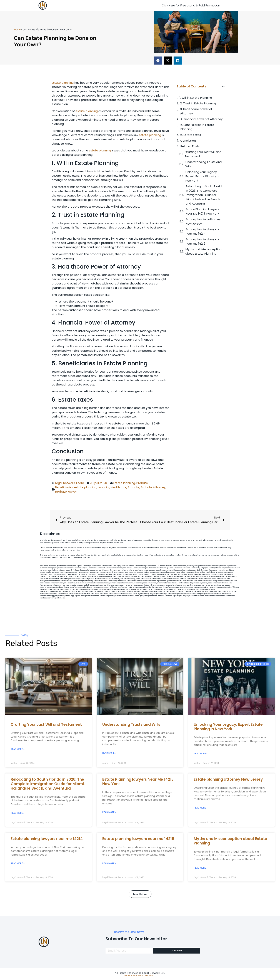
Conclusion (188, 141)
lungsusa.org (114, 592)
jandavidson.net (45, 596)
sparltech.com (60, 598)
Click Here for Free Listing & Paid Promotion (191, 5)
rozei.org (123, 570)
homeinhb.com (69, 587)
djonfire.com (192, 594)
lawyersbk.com (192, 581)
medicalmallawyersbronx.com (205, 574)
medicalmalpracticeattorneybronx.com (220, 572)
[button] (158, 61)
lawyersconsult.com (132, 596)
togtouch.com (161, 581)
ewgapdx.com (122, 579)
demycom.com (62, 572)
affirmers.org (145, 594)
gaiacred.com (107, 589)
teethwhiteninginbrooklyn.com (94, 585)
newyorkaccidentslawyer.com (139, 592)
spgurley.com (68, 579)
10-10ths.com (161, 566)
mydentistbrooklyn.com (149, 585)
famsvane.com (45, 585)
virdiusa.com (111, 574)
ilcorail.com (185, 583)
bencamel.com (143, 587)
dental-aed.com (200, 572)
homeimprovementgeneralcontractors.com (144, 589)
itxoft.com (51, 598)
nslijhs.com (232, 570)
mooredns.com (45, 583)
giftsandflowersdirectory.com (227, 581)
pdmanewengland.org (107, 596)
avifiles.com (114, 587)
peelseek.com (226, 594)
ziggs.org (74, 596)
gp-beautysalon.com (77, 583)
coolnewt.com (127, 594)
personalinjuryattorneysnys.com (61, 594)
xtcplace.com (183, 594)
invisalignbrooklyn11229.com (229, 587)
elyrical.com (75, 570)
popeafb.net (120, 577)
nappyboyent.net (57, 596)
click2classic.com (188, 587)
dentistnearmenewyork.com (60, 583)
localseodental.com (193, 579)
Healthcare (118, 487)
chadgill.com (90, 566)
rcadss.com (233, 592)
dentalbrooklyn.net (46, 579)
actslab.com (181, 568)
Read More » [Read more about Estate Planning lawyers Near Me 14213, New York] (109, 812)
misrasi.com (159, 572)
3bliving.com (109, 583)
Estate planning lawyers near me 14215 (202, 241)
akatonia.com (176, 583)
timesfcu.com (181, 581)
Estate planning (63, 83)
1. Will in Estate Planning (196, 98)
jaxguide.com (55, 577)
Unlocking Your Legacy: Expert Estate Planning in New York (203, 176)
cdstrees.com (230, 596)
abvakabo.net (170, 566)
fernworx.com (115, 570)
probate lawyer (66, 492)
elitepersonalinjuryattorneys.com (201, 583)
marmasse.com (210, 596)
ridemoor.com (225, 579)
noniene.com (140, 570)
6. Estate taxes (191, 135)
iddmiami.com (220, 596)
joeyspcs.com (79, 587)
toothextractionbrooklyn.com (50, 589)
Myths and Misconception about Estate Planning (203, 251)
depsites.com (216, 592)
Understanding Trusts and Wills (203, 164)
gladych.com (201, 570)
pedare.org (142, 566)
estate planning (87, 111)
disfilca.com (153, 596)
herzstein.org (131, 570)
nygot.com (67, 596)
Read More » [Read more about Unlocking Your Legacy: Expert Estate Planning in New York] (201, 754)
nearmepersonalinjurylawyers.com (182, 574)
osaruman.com (45, 577)
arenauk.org (160, 570)
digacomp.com (65, 570)
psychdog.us (118, 583)
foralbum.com (127, 583)
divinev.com (146, 574)
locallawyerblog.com (137, 572)
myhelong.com (211, 589)
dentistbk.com (123, 587)
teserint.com (98, 589)
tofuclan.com (163, 589)
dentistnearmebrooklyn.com (222, 583)
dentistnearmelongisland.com (114, 585)
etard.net (77, 592)
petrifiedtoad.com (212, 570)
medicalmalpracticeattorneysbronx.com (183, 592)
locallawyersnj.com (170, 572)
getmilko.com (201, 589)
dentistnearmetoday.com (118, 568)
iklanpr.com (190, 568)
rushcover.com (151, 566)
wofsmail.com (58, 579)
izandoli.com (98, 594)
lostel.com (44, 598)
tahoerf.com (236, 568)
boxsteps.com (99, 583)
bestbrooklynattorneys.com (134, 577)
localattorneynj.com (164, 594)
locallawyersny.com (67, 589)
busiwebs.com (117, 594)
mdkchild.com (100, 566)
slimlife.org (183, 570)
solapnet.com (201, 585)
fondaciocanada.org (175, 587)
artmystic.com (163, 596)
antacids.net (83, 572)
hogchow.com (232, 566)
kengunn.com (86, 568)
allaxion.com (220, 574)
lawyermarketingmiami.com (160, 574)
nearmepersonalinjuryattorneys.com (207, 587)
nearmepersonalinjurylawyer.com (52, 568)
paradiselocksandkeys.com (177, 585)
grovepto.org (144, 596)
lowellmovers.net (115, 572)
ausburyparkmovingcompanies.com (218, 585)
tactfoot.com (200, 596)
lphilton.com (228, 574)
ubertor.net (191, 572)
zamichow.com (105, 570)
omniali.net (168, 570)
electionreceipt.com (204, 592)
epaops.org (201, 594)
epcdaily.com (171, 581)
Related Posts (190, 146)
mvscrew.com (104, 572)
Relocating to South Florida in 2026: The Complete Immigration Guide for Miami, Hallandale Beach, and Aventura (205, 195)
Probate (142, 483)
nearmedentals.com (57, 587)
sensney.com (141, 568)
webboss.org (102, 574)
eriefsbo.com (88, 589)
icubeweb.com (104, 587)
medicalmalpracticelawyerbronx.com (129, 574)
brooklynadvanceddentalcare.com (52, 581)
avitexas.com (172, 579)
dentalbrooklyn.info (161, 579)
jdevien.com (140, 579)
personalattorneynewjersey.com (186, 566)
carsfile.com (191, 585)
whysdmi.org (207, 577)
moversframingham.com (133, 585)
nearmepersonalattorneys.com (73, 585)
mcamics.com (92, 574)
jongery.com (207, 568)
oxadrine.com (89, 583)
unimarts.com (149, 572)
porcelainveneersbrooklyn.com (156, 568)
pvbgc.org (153, 594)
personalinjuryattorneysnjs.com (86, 581)
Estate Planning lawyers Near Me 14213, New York (202, 211)
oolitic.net (175, 570)
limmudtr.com (105, 592)
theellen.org (131, 579)
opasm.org (225, 592)
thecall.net (64, 577)
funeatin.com (173, 589)
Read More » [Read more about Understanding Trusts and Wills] (109, 753)
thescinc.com (131, 568)
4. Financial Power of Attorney (202, 119)
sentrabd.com (192, 570)
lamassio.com (45, 594)
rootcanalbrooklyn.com (138, 581)
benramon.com (89, 594)
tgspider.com (45, 572)
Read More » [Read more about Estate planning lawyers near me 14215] (109, 863)
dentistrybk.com (156, 583)
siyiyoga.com (191, 589)
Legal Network (150, 975)
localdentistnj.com (131, 566)
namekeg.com (45, 570)
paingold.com (190, 596)
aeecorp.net (44, 566)
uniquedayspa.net (83, 596)
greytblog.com (155, 592)
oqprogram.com (221, 566)
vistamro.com (95, 596)
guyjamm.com (172, 568)
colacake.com (163, 585)
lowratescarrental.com (219, 577)
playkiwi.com (153, 587)
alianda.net (52, 566)
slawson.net (77, 568)
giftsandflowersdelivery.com (66, 566)
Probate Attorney (153, 487)
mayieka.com (226, 568)
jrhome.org (136, 594)
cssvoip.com (72, 577)
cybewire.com (211, 581)
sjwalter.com (232, 577)
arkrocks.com (85, 592)
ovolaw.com (165, 592)
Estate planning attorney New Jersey (203, 221)
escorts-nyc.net (69, 581)
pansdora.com (95, 592)
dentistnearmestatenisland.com (105, 577)
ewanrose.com (120, 596)
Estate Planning (124, 483)
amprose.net (83, 574)
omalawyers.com (79, 579)
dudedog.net (198, 568)
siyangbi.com (79, 589)
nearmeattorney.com (161, 577)
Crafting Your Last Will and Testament (203, 154)
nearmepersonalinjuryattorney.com (52, 592)
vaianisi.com (201, 581)
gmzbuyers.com (100, 579)
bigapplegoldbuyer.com (121, 589)
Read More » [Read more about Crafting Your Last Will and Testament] (18, 749)
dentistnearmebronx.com (48, 574)
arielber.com (167, 583)
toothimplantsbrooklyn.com (120, 581)
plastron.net (90, 577)
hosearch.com (163, 587)
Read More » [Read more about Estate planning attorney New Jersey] (201, 808)
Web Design (138, 975)
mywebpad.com (93, 572)
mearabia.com (151, 581)
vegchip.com (120, 566)
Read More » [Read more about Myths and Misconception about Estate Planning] (201, 868)
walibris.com (69, 592)
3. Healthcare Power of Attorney (196, 111)
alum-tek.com (182, 572)
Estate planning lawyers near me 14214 (202, 231)
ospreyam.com (73, 572)
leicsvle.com (107, 594)
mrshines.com (149, 577)
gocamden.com (73, 574)
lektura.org (53, 572)
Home (17, 30)
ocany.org (172, 596)
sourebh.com (223, 570)
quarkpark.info (180, 596)
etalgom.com (90, 579)
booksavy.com (149, 579)
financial (103, 487)
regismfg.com (133, 587)
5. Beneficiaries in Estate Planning (197, 127)
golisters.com (124, 592)
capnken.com (81, 566)
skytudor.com (55, 570)
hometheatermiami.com (213, 594)
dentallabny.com (56, 585)
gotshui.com (125, 572)
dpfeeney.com (45, 587)
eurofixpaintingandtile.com (141, 583)
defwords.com (62, 574)
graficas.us (202, 566)
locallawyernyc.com (92, 587)
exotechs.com (68, 568)
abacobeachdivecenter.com (89, 570)
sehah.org (174, 594)
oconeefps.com (110, 566)
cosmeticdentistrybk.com (100, 568)
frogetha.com (217, 568)
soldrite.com (182, 589)
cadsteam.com (111, 579)
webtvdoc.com (150, 570)
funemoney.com (78, 594)
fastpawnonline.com (104, 581)
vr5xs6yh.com (215, 579)
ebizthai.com (182, 579)
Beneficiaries (64, 487)
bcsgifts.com (81, 577)
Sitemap (128, 975)
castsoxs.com (205, 579)
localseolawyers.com (195, 577)
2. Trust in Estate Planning (198, 103)
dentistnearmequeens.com (178, 577)
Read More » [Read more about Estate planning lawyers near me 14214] (18, 863)
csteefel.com (210, 566)
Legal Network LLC (154, 973)
